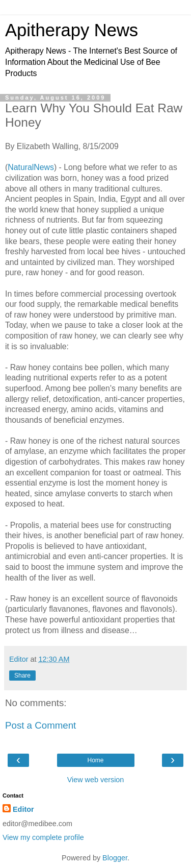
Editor (23, 809)
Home (95, 760)
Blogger (115, 858)
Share (22, 676)
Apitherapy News (72, 30)
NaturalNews (31, 167)
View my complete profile (43, 837)
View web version (96, 780)
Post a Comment (40, 725)
